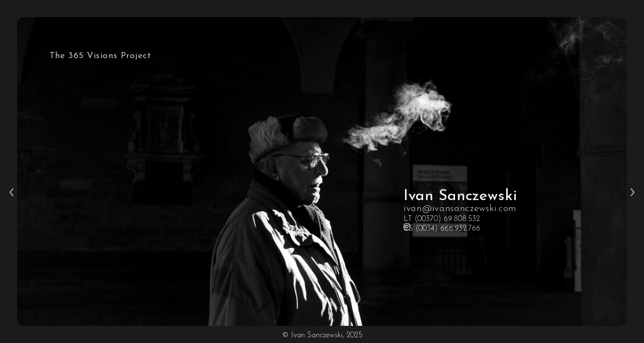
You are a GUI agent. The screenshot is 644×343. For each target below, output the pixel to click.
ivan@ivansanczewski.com (460, 209)
